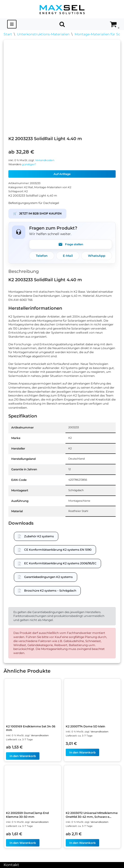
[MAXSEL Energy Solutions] (62, 9)
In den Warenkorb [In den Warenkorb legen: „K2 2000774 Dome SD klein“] (82, 752)
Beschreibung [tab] (24, 271)
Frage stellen (71, 244)
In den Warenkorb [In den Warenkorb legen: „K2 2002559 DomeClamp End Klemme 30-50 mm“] (23, 843)
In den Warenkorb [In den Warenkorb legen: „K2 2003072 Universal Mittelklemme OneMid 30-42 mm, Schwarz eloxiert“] (82, 843)
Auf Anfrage (62, 174)
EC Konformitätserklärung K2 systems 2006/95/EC (60, 563)
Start (8, 34)
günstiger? (29, 164)
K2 (26, 191)
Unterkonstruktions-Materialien (43, 34)
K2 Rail (29, 187)
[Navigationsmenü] (12, 24)
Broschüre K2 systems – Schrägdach (50, 591)
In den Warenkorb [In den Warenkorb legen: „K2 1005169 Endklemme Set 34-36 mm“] (23, 756)
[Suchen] (62, 24)
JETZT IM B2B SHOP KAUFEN (37, 214)
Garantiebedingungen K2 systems (48, 577)
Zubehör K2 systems (39, 536)
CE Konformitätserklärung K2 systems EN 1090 (58, 550)
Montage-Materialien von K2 (53, 187)
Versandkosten (45, 160)
